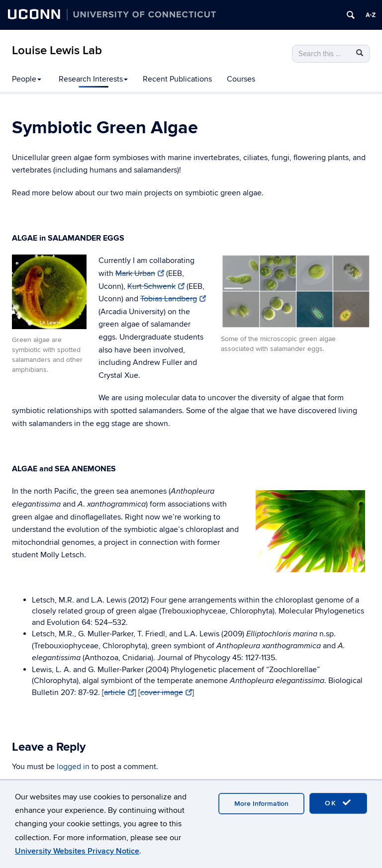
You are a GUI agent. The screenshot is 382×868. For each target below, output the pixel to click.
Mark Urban (140, 273)
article (119, 693)
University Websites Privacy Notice (77, 851)
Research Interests (93, 79)
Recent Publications (177, 79)
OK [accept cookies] (338, 803)
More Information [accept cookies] (261, 804)
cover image (166, 693)
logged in (73, 767)
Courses (241, 79)
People (27, 79)
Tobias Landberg (173, 299)
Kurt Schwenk (156, 286)
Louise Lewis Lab (57, 50)
